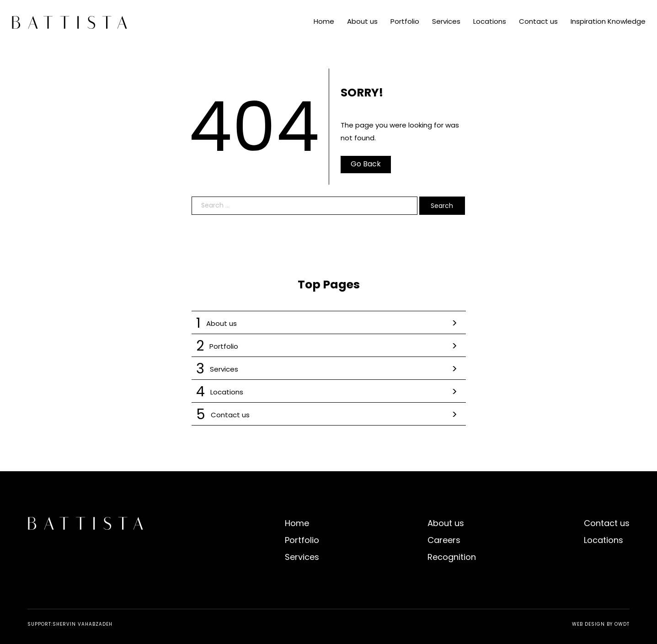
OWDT (622, 624)
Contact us (538, 21)
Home (324, 21)
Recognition (452, 557)
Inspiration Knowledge (608, 21)
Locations (490, 21)
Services (446, 21)
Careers (444, 540)
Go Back (366, 164)
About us (362, 21)
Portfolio (405, 21)
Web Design (588, 624)
